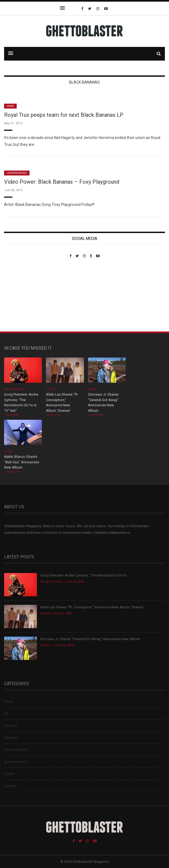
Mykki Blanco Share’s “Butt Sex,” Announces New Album (22, 462)
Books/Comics (16, 762)
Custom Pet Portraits (20, 296)
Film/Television (16, 750)
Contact (10, 786)
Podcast (11, 726)
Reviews (11, 738)
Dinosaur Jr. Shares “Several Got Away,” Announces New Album (90, 639)
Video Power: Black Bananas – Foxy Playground (62, 182)
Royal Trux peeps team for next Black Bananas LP (64, 115)
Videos (50, 389)
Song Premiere (14, 389)
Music (9, 701)
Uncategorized (17, 173)
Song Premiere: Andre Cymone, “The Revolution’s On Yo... (85, 575)
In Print (9, 774)
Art (6, 714)
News (10, 106)
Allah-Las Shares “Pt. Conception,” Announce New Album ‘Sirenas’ (93, 607)
